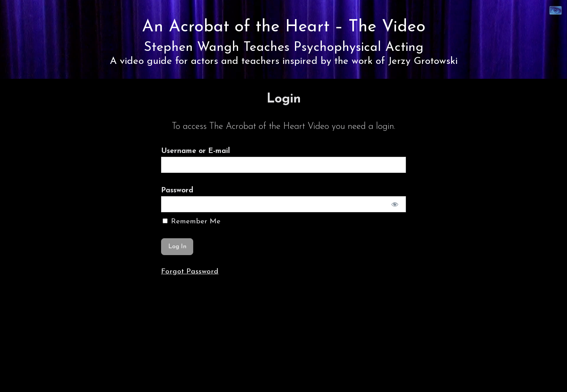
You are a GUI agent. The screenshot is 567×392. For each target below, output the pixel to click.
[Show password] (395, 204)
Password (177, 190)
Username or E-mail (196, 151)
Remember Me (191, 221)
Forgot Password (190, 272)
